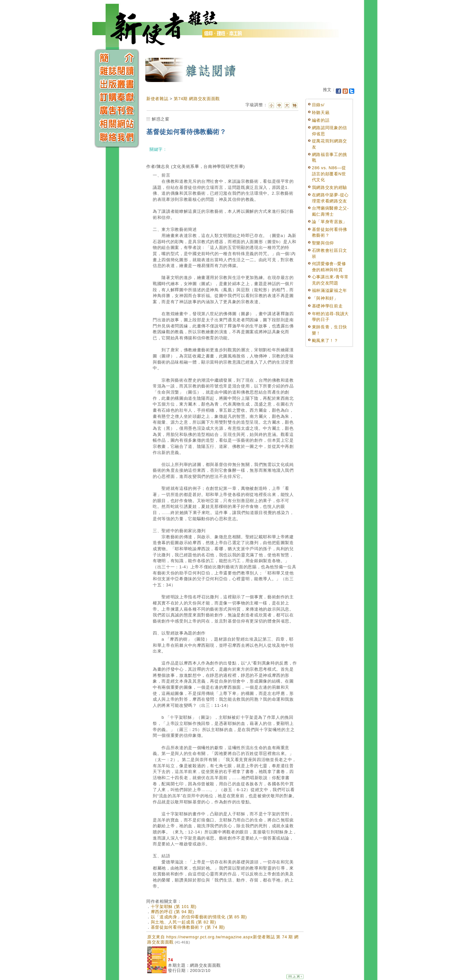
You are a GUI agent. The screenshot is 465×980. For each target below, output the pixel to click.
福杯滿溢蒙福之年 (330, 290)
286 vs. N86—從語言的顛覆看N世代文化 (329, 174)
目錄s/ (318, 105)
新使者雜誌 (157, 99)
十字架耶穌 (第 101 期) (174, 907)
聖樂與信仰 (323, 243)
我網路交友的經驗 (330, 187)
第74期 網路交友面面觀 (197, 99)
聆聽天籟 (321, 113)
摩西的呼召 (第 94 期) (172, 912)
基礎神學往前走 (327, 306)
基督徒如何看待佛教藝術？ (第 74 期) (188, 927)
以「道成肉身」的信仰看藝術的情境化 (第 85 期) (199, 917)
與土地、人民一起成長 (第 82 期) (183, 922)
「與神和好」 (325, 298)
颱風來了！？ (325, 340)
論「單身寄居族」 (330, 222)
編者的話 (321, 120)
